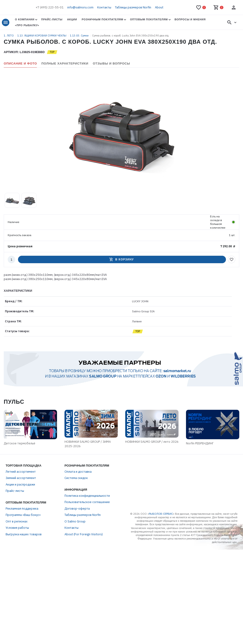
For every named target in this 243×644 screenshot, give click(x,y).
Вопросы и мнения (190, 19)
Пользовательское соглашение (87, 502)
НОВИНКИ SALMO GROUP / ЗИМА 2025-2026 (88, 444)
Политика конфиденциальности (87, 496)
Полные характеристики (65, 63)
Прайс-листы (52, 19)
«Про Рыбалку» (27, 25)
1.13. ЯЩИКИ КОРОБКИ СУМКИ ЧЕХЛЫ (42, 36)
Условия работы (17, 528)
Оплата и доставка (78, 472)
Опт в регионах (17, 522)
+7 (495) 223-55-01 (50, 7)
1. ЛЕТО (9, 36)
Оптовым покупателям (149, 19)
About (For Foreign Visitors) (84, 534)
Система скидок (76, 478)
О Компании (25, 19)
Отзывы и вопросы (111, 63)
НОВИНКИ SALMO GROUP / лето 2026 (152, 442)
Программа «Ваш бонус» (23, 515)
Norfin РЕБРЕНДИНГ (201, 444)
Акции (72, 19)
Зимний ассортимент (21, 478)
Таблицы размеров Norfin (133, 7)
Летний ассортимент (21, 472)
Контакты (104, 7)
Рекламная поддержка (22, 509)
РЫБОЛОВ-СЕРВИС (161, 514)
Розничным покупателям (103, 19)
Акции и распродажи (20, 485)
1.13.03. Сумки (80, 36)
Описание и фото (20, 63)
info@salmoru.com (80, 7)
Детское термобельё (19, 444)
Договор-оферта (77, 509)
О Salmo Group (75, 522)
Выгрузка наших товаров (24, 534)
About (159, 7)
